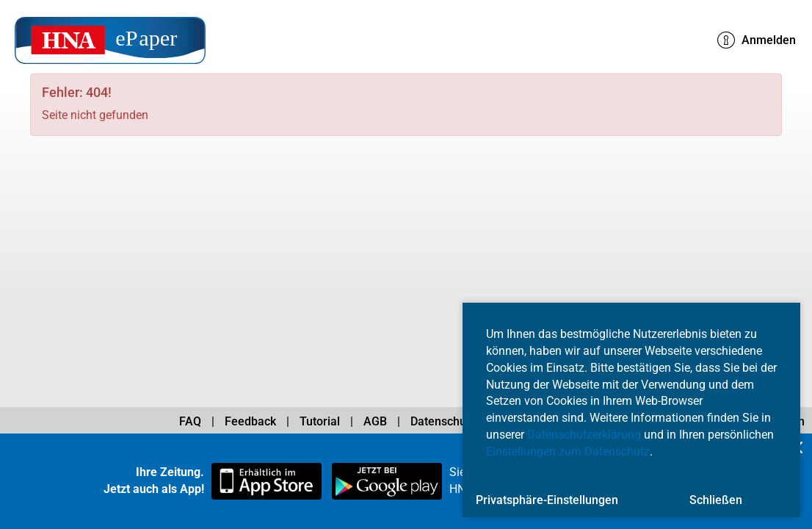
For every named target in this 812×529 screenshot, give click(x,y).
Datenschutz (443, 421)
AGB (375, 421)
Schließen (716, 500)
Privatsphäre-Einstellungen (547, 500)
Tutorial (320, 421)
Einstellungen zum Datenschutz (568, 451)
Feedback (250, 421)
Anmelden (757, 40)
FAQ (190, 421)
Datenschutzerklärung (584, 435)
